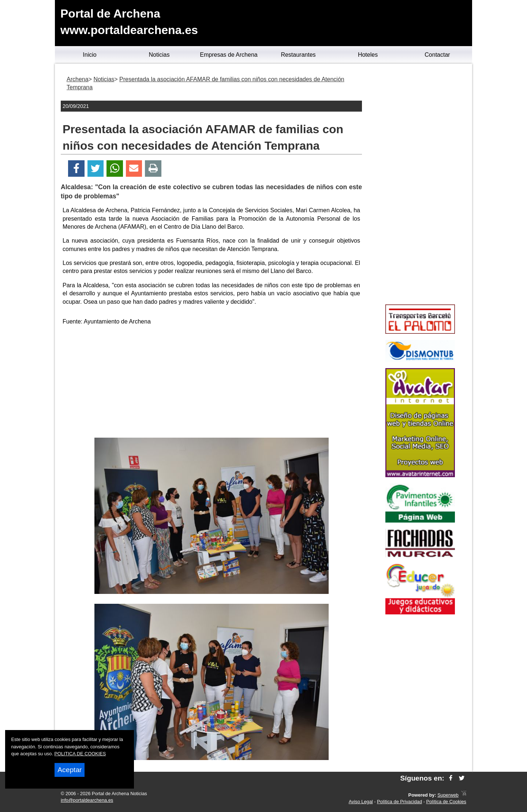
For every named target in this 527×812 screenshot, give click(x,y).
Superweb (448, 795)
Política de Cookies (446, 802)
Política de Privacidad (399, 802)
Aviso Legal (361, 802)
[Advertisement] (212, 383)
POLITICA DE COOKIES (80, 754)
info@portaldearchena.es (87, 800)
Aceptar (70, 770)
